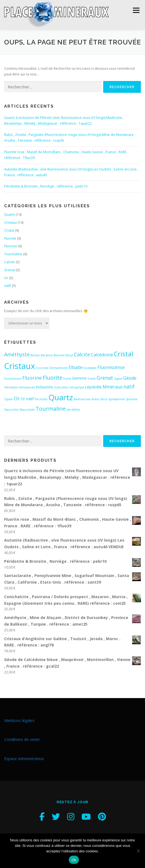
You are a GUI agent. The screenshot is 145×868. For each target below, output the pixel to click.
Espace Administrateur (24, 758)
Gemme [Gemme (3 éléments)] (79, 378)
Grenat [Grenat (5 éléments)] (105, 377)
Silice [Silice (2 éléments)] (104, 399)
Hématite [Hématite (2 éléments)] (11, 387)
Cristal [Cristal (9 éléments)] (124, 353)
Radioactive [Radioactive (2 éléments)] (82, 399)
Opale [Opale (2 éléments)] (9, 399)
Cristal (9, 230)
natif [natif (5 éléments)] (129, 386)
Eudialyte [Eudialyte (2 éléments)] (90, 367)
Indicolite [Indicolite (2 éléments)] (61, 387)
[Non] (138, 851)
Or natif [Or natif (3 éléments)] (27, 398)
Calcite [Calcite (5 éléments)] (82, 354)
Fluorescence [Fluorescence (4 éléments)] (111, 367)
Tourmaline (13, 254)
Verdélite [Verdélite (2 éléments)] (73, 409)
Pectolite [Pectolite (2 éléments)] (41, 399)
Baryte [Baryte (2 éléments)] (35, 355)
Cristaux (10, 222)
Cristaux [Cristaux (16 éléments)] (20, 365)
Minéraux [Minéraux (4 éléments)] (113, 386)
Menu (136, 10)
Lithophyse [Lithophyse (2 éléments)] (76, 387)
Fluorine (11, 246)
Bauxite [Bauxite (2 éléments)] (59, 355)
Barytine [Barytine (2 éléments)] (47, 355)
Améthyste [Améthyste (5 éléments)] (17, 354)
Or (6, 277)
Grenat (10, 269)
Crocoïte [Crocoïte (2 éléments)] (42, 367)
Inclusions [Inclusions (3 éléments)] (45, 386)
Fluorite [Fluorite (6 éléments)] (53, 377)
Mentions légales (19, 720)
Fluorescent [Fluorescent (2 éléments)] (13, 378)
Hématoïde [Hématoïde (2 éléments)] (27, 387)
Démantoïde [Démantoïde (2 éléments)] (58, 367)
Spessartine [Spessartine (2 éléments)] (117, 399)
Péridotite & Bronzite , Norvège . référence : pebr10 (46, 186)
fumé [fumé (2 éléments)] (67, 378)
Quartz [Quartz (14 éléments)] (61, 397)
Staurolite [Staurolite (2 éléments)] (11, 409)
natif (8, 285)
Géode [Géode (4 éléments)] (130, 377)
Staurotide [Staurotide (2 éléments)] (27, 409)
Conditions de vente (22, 739)
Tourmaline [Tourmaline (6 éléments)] (51, 408)
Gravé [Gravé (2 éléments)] (91, 378)
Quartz (9, 214)
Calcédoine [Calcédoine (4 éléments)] (102, 354)
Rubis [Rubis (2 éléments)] (95, 399)
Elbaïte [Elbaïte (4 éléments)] (76, 367)
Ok (74, 860)
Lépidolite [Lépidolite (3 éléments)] (93, 386)
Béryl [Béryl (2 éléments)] (69, 355)
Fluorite (10, 238)
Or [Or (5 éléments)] (17, 398)
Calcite (9, 261)
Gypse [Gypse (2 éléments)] (118, 378)
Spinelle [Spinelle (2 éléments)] (132, 399)
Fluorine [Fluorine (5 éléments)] (32, 377)
